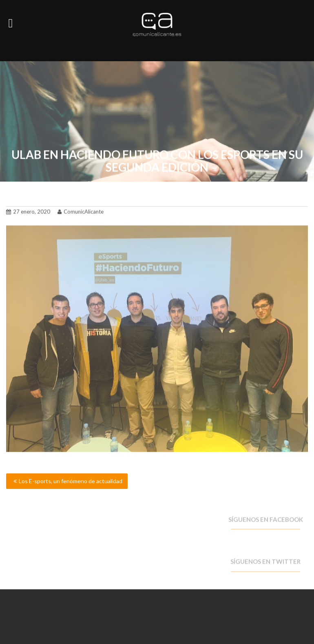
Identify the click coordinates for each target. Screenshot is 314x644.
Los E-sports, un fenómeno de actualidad (71, 481)
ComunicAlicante (81, 211)
